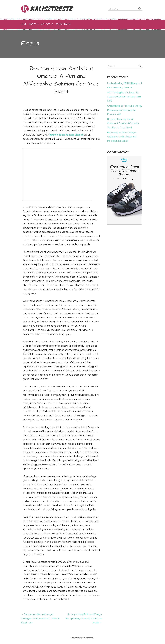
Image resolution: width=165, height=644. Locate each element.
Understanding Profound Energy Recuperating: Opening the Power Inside (125, 110)
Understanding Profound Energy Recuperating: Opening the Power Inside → (84, 618)
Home (24, 24)
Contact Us (47, 24)
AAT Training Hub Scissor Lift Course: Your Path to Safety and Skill (124, 97)
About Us (34, 24)
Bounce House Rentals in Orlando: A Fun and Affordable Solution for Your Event (123, 123)
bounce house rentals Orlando (67, 135)
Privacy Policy (63, 24)
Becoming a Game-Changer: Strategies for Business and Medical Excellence (122, 137)
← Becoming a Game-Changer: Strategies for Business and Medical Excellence (40, 618)
